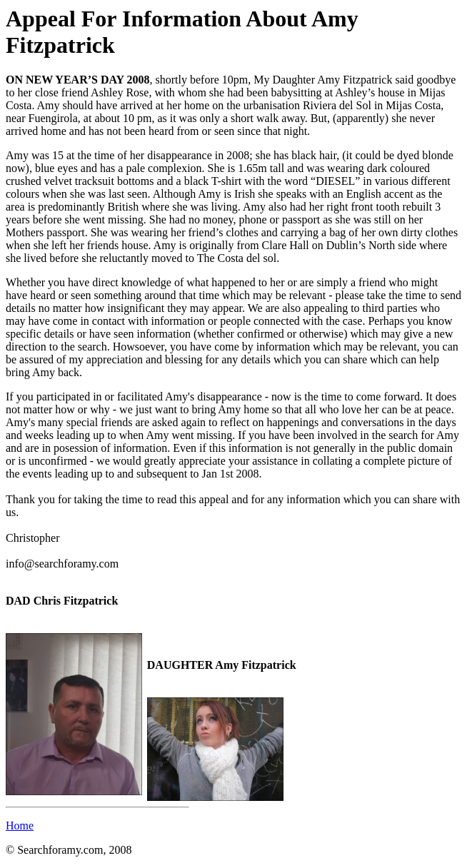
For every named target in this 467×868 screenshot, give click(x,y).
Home (20, 826)
